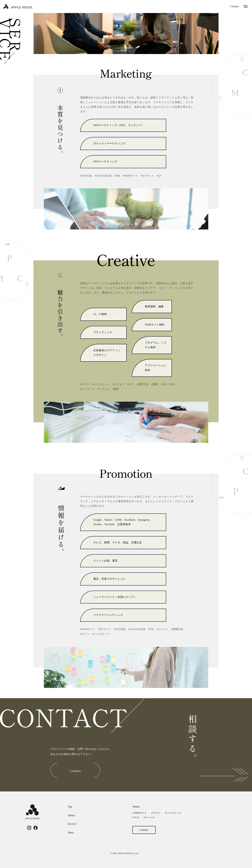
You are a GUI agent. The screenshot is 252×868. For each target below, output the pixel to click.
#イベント (162, 629)
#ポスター (118, 384)
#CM (164, 384)
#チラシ (85, 384)
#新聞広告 (143, 384)
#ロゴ (130, 384)
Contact (235, 6)
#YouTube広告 (103, 176)
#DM (117, 176)
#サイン (85, 634)
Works (136, 807)
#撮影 (116, 389)
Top (70, 807)
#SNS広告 (86, 176)
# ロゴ (136, 817)
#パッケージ (88, 389)
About (71, 815)
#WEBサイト (130, 176)
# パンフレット (173, 813)
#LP (159, 176)
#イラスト (104, 389)
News (71, 833)
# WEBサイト (140, 813)
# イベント (150, 817)
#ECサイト (147, 176)
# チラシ (156, 813)
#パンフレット (101, 384)
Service (72, 824)
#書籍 (155, 384)
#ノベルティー (101, 634)
